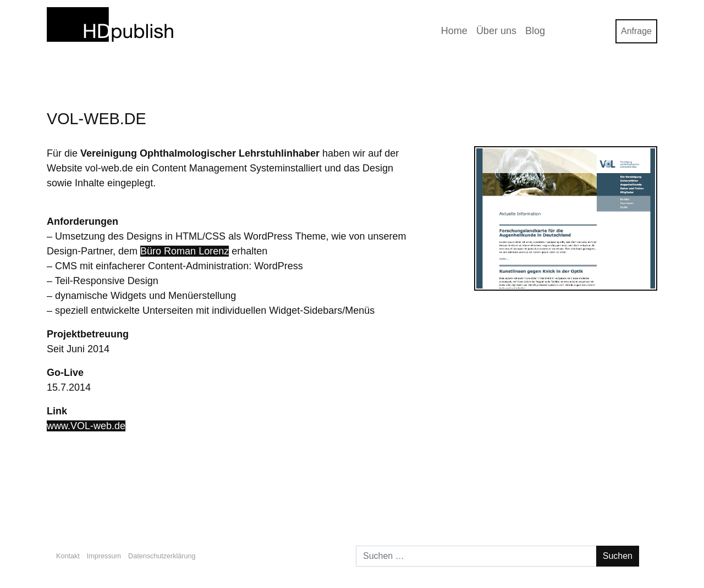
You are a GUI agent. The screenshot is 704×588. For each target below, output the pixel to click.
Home (454, 31)
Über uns (496, 31)
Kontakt (68, 556)
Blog (535, 31)
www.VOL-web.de (86, 426)
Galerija (631, 501)
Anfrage (636, 31)
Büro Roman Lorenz (185, 251)
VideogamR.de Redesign (107, 501)
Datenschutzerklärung (162, 556)
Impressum (104, 556)
